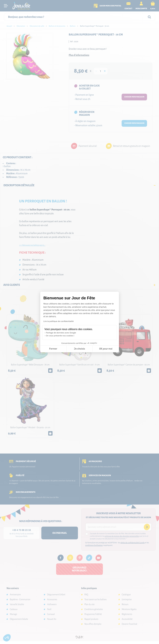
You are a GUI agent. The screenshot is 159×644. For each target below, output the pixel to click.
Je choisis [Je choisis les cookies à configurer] (79, 349)
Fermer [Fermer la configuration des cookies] (53, 349)
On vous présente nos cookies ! (60, 336)
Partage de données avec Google (61, 333)
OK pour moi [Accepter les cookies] (106, 349)
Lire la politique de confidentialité (59, 321)
